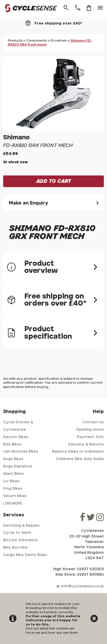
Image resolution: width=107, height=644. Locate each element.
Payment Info (90, 437)
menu (100, 8)
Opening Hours (90, 430)
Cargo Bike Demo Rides (25, 555)
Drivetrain (59, 41)
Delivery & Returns (86, 444)
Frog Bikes (13, 489)
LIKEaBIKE (13, 503)
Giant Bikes (14, 474)
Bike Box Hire (15, 548)
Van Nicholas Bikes (21, 452)
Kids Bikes (12, 444)
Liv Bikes (11, 481)
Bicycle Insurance (20, 540)
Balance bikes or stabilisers (78, 452)
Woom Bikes (15, 496)
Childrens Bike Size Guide (80, 459)
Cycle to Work (17, 533)
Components (36, 41)
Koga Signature (18, 466)
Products (15, 41)
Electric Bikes (16, 437)
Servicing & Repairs (21, 526)
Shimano (16, 137)
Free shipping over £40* (58, 23)
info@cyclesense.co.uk (82, 586)
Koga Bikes (13, 459)
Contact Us (93, 422)
